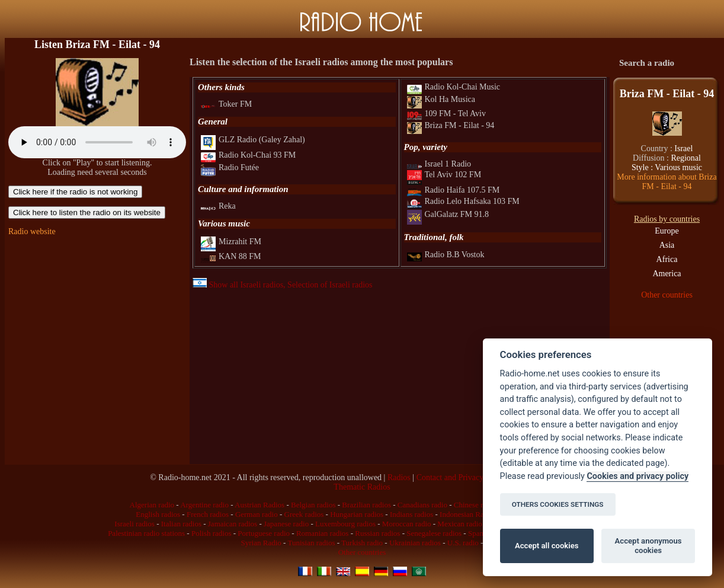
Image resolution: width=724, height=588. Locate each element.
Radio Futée (230, 167)
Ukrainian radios (415, 543)
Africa (667, 259)
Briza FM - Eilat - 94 (451, 125)
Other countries (667, 295)
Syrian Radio (261, 543)
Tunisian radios (311, 543)
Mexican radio (459, 524)
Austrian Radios (260, 505)
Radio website (32, 231)
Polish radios (212, 533)
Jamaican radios (233, 524)
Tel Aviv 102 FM (444, 175)
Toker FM (226, 104)
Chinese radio (475, 505)
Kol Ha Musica (441, 99)
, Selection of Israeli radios (328, 285)
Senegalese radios (434, 533)
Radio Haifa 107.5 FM (454, 190)
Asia (667, 245)
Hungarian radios (357, 514)
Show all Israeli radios (238, 285)
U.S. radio (463, 543)
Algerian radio (152, 505)
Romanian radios (322, 533)
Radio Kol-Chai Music (454, 87)
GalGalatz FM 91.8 (448, 214)
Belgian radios (313, 505)
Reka (218, 206)
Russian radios (377, 533)
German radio (257, 514)
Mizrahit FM (231, 242)
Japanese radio (286, 524)
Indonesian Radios (468, 514)
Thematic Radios (362, 487)
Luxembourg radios (345, 524)
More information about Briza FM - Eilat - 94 (667, 182)
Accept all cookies (547, 546)
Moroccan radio (407, 524)
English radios (158, 514)
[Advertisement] (97, 319)
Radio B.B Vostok (446, 255)
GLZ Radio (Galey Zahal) (253, 140)
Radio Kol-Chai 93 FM (248, 155)
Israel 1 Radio (439, 164)
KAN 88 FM (231, 256)
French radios (208, 514)
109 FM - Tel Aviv (447, 114)
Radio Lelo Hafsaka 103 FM (463, 201)
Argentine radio (204, 505)
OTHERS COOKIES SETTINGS (558, 504)
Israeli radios (134, 524)
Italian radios (181, 524)
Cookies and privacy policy (637, 476)
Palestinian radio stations (146, 533)
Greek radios (304, 514)
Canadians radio (422, 505)
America (667, 274)
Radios (399, 477)
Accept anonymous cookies (648, 546)
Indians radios (411, 514)
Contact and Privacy (450, 477)
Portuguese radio (264, 533)
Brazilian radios (366, 505)
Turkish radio (362, 543)
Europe (667, 231)
